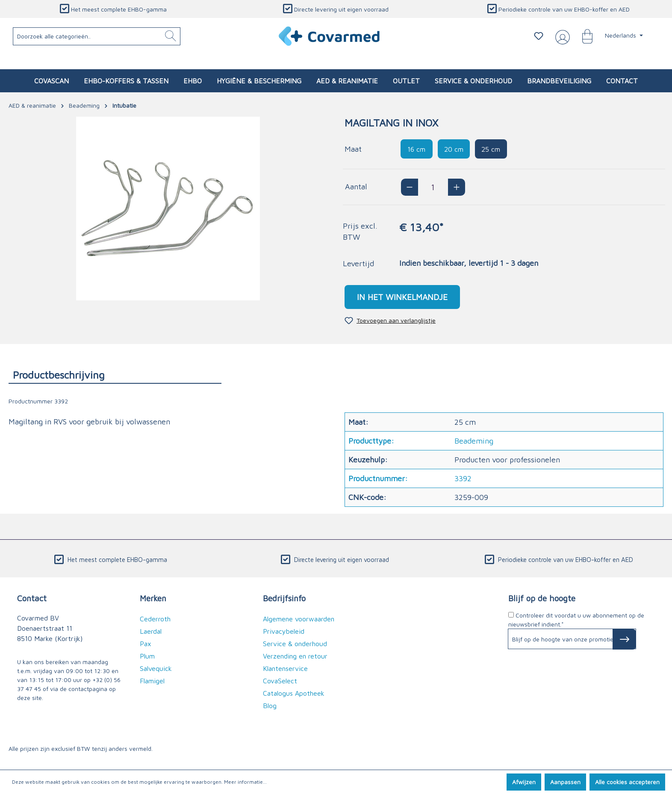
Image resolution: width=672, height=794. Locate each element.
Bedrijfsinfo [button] (284, 598)
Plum (147, 656)
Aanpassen (565, 782)
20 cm (454, 149)
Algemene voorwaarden (299, 619)
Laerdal (151, 631)
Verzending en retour (295, 656)
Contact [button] (32, 598)
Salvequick (156, 668)
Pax (146, 644)
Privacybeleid (284, 631)
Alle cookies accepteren (627, 782)
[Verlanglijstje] (539, 36)
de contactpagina (84, 689)
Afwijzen (524, 782)
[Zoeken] (171, 36)
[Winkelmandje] (583, 36)
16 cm (416, 149)
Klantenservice (285, 668)
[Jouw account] (561, 36)
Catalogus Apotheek (294, 693)
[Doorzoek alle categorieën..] (97, 36)
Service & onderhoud (295, 644)
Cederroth (155, 619)
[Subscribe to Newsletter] (624, 639)
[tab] (115, 375)
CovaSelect (280, 681)
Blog (270, 706)
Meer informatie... (245, 782)
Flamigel (152, 681)
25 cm (491, 149)
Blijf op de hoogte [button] (542, 598)
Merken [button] (153, 598)
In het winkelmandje (402, 297)
